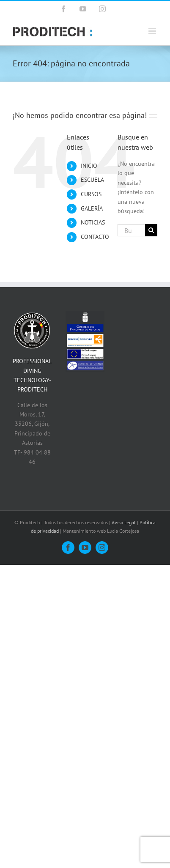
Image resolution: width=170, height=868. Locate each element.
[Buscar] (151, 230)
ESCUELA (92, 180)
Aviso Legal (124, 522)
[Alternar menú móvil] (153, 31)
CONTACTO (95, 237)
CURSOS (91, 194)
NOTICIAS (93, 222)
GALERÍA (92, 208)
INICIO (89, 166)
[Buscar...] (131, 230)
